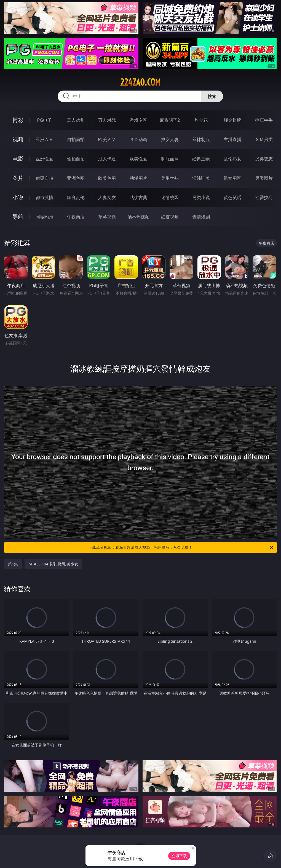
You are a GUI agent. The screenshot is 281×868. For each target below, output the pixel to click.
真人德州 (76, 120)
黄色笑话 (232, 197)
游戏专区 (138, 120)
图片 (18, 178)
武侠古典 (138, 197)
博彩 (18, 120)
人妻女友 (107, 197)
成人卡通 (107, 159)
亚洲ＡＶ (44, 139)
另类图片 (264, 178)
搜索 (212, 96)
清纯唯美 (201, 178)
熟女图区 (232, 178)
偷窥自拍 (44, 178)
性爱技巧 (264, 197)
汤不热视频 (138, 217)
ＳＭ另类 (264, 139)
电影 (18, 159)
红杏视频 (170, 217)
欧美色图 (107, 178)
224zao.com (140, 82)
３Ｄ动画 (138, 139)
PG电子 (45, 120)
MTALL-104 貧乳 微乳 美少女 (53, 564)
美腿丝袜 (170, 178)
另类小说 (201, 197)
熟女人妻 (170, 139)
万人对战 (107, 120)
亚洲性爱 (44, 159)
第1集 (13, 564)
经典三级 (201, 159)
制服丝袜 (170, 159)
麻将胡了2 (170, 120)
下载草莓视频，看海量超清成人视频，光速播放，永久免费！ (181, 547)
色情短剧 (201, 217)
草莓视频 (107, 217)
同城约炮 (44, 217)
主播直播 (232, 139)
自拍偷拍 (76, 139)
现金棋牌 (232, 120)
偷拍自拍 (76, 159)
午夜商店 (76, 217)
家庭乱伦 (76, 197)
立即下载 (179, 856)
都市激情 (44, 197)
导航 (18, 217)
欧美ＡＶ (107, 139)
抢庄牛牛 (264, 120)
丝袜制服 (201, 139)
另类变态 (264, 159)
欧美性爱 (138, 159)
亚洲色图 (76, 178)
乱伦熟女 (232, 159)
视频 (18, 139)
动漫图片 (138, 178)
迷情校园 (170, 197)
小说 (18, 197)
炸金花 (201, 120)
